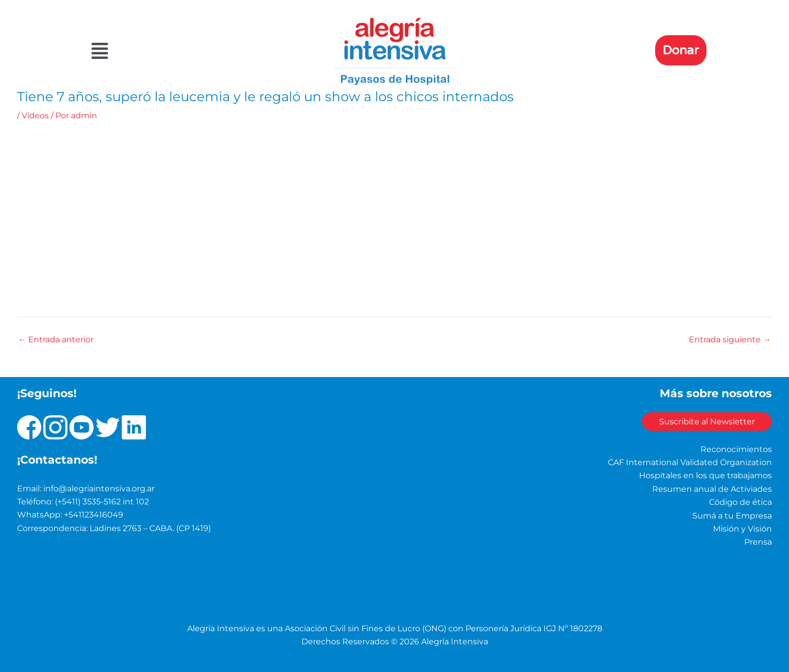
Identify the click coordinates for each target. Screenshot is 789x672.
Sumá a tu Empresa (732, 515)
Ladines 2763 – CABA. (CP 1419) (150, 528)
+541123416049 (94, 515)
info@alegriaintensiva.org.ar (99, 488)
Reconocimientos (736, 449)
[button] (185, 51)
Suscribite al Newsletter (704, 422)
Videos (35, 116)
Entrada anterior (56, 340)
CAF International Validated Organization (690, 462)
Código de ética (740, 502)
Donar (681, 50)
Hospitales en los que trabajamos (705, 475)
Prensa (758, 542)
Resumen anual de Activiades (712, 489)
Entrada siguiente (730, 340)
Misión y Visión (742, 528)
